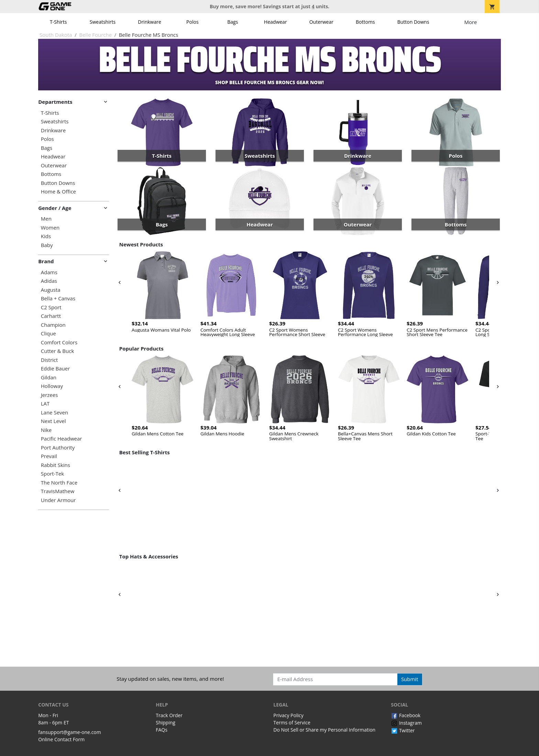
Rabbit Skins (56, 465)
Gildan (49, 377)
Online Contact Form (61, 739)
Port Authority (58, 448)
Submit (410, 679)
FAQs (162, 730)
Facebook (406, 715)
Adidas (49, 281)
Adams (49, 272)
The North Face (59, 483)
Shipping (166, 722)
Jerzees (49, 395)
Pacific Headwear (62, 439)
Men (46, 219)
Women (50, 228)
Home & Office (58, 192)
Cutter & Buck (58, 351)
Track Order (169, 715)
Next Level (53, 421)
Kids (46, 236)
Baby (47, 245)
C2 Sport (51, 307)
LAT (45, 404)
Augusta (51, 290)
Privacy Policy (288, 715)
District (49, 360)
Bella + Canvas (58, 298)
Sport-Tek (52, 474)
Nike (46, 430)
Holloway (52, 386)
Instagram (406, 723)
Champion (53, 325)
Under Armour (58, 500)
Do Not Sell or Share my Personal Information (324, 730)
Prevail (49, 456)
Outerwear (321, 22)
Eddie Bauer (56, 369)
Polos (192, 22)
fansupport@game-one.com (70, 732)
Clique (48, 333)
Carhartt (51, 316)
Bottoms (365, 22)
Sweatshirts (103, 22)
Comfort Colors (59, 342)
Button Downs (413, 22)
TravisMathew (58, 491)
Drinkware (150, 22)
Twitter (403, 730)
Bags (233, 22)
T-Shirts (58, 22)
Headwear (276, 22)
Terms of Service (292, 722)
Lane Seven (54, 413)
